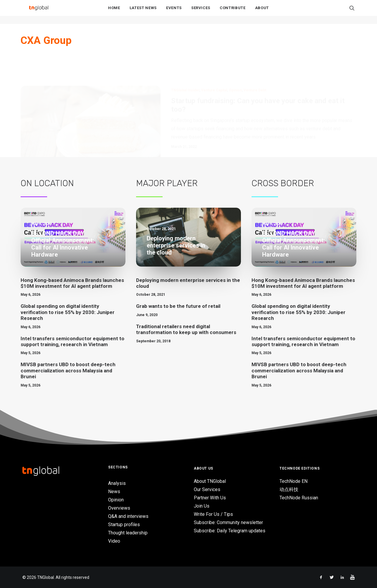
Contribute (233, 12)
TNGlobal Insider (185, 62)
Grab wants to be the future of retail (178, 306)
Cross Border (283, 183)
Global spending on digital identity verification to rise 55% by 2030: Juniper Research (68, 312)
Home (114, 12)
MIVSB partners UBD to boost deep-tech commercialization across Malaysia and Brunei (68, 370)
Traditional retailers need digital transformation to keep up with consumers (186, 329)
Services (201, 12)
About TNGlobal (210, 481)
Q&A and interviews (128, 516)
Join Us (202, 506)
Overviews (119, 508)
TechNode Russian (299, 498)
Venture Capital (214, 62)
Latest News (143, 12)
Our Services (207, 489)
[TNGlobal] (39, 12)
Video (114, 541)
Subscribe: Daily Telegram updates (230, 531)
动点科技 (289, 489)
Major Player (167, 183)
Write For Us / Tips (213, 514)
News (114, 492)
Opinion (235, 62)
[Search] (352, 12)
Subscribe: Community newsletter (228, 522)
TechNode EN (294, 481)
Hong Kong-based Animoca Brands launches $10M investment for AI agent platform (72, 283)
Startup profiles (124, 525)
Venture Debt (255, 62)
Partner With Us (210, 498)
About (262, 12)
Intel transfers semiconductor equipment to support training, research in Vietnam (72, 341)
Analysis (117, 483)
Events (174, 12)
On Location (47, 183)
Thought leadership (128, 533)
